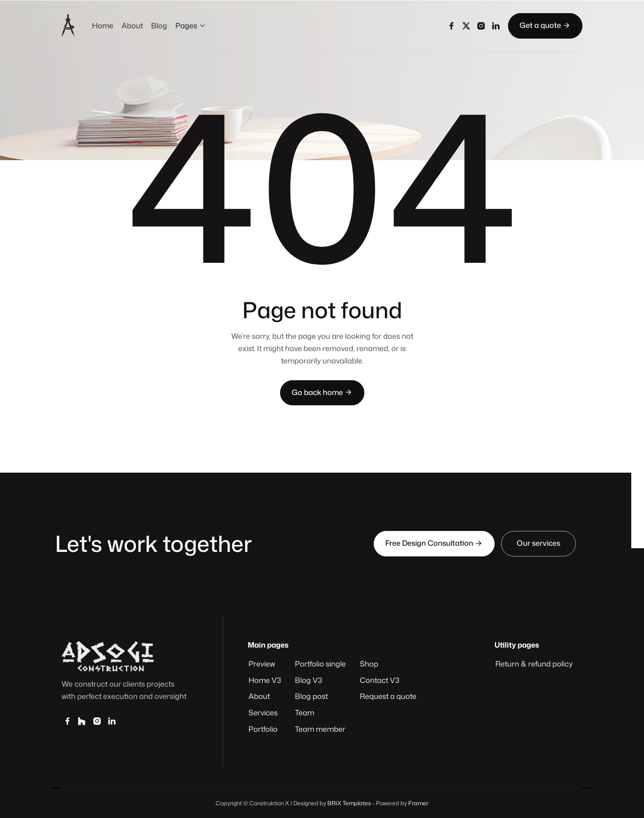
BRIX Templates (349, 803)
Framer (418, 803)
